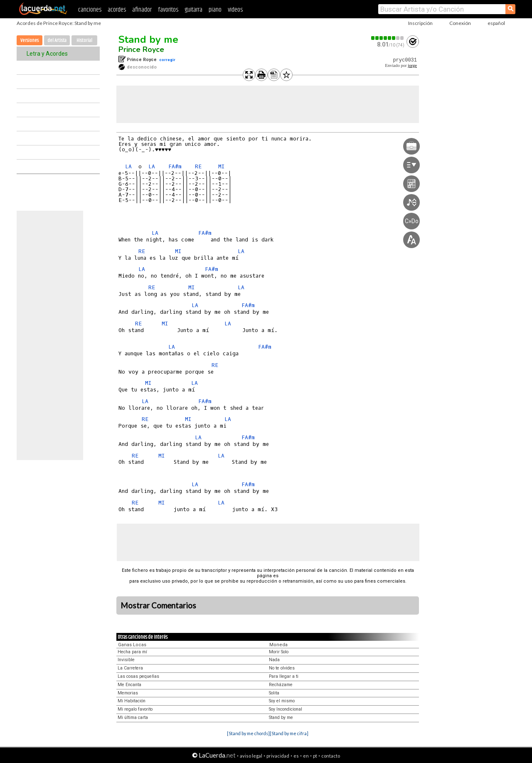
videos (235, 10)
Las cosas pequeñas (138, 676)
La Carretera (130, 668)
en (306, 756)
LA (128, 166)
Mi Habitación (132, 701)
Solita (274, 693)
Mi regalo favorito (135, 709)
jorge (412, 65)
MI (221, 166)
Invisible (126, 660)
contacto (331, 756)
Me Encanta (129, 685)
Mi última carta (133, 717)
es (296, 756)
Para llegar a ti (284, 676)
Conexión (460, 23)
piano (215, 10)
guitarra (193, 10)
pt (315, 756)
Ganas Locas (132, 645)
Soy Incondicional (286, 709)
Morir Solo (279, 652)
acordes (117, 10)
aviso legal (251, 756)
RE (198, 166)
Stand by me (148, 39)
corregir (167, 60)
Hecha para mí (132, 652)
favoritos (168, 10)
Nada (274, 660)
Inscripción (420, 23)
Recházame (281, 685)
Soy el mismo (282, 701)
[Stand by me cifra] (289, 733)
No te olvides (282, 668)
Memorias (128, 693)
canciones (90, 10)
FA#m (175, 166)
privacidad (278, 756)
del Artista (57, 41)
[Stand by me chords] (248, 733)
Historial (84, 41)
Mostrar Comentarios (158, 605)
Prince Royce (141, 49)
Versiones (30, 41)
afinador (142, 10)
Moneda (278, 645)
